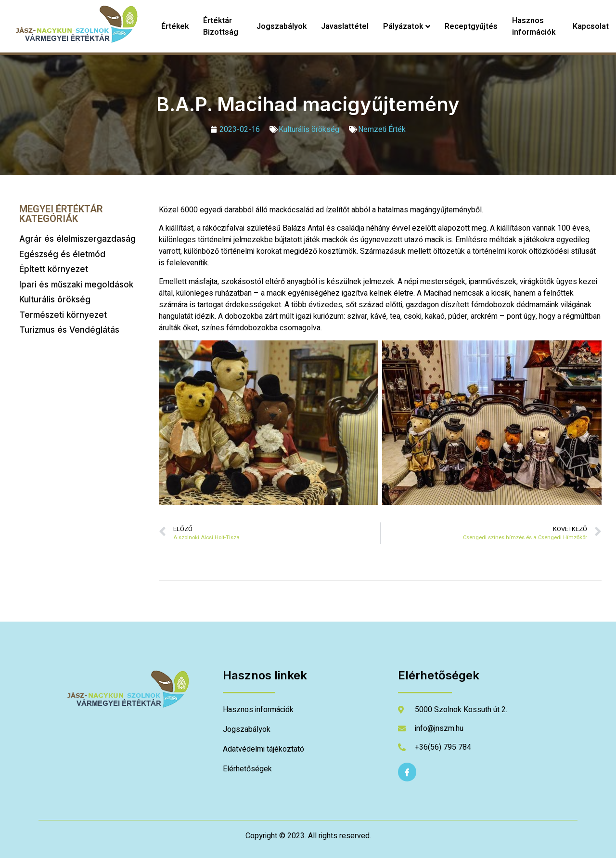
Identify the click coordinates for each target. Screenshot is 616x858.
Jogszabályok (282, 26)
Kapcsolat (591, 26)
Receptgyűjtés (471, 26)
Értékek (175, 26)
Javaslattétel (345, 26)
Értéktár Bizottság (221, 26)
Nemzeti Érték (382, 130)
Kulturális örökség (309, 130)
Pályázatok (407, 26)
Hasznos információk (534, 26)
